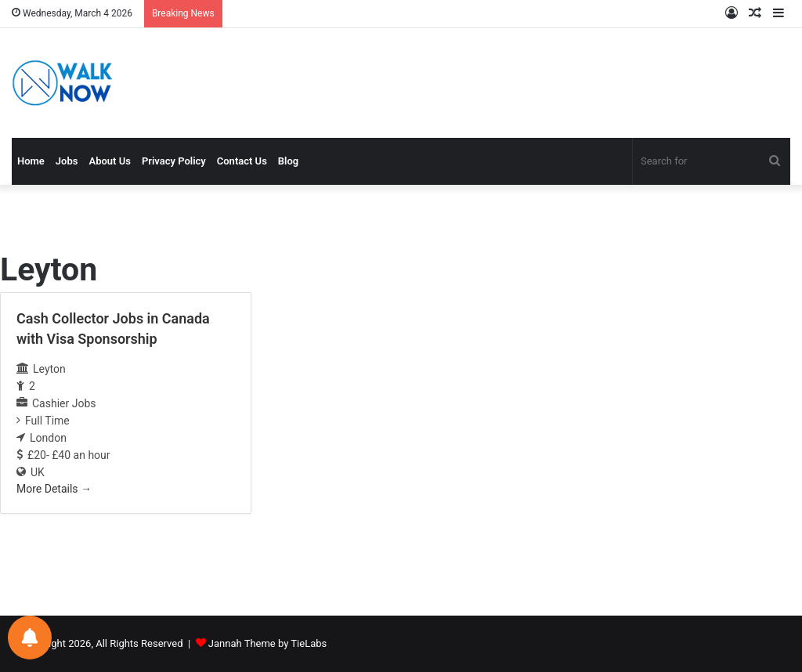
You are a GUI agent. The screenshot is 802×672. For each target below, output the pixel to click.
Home (31, 161)
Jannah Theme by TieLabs (267, 643)
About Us (109, 161)
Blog (288, 161)
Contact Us (242, 161)
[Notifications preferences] (30, 638)
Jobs (67, 161)
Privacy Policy (174, 161)
